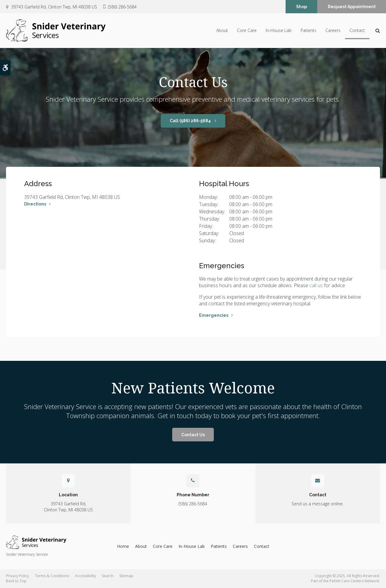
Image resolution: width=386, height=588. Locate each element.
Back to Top (16, 581)
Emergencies (214, 315)
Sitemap (126, 576)
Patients (308, 31)
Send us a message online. (318, 504)
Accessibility (85, 576)
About (222, 31)
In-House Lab (279, 31)
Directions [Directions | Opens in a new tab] (35, 204)
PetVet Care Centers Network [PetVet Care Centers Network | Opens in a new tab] (354, 581)
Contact (357, 31)
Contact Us (193, 435)
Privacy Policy (17, 576)
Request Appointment (352, 7)
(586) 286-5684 (122, 7)
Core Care (247, 31)
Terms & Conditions (52, 576)
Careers (333, 31)
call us (316, 285)
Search (108, 576)
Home (123, 546)
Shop (302, 7)
